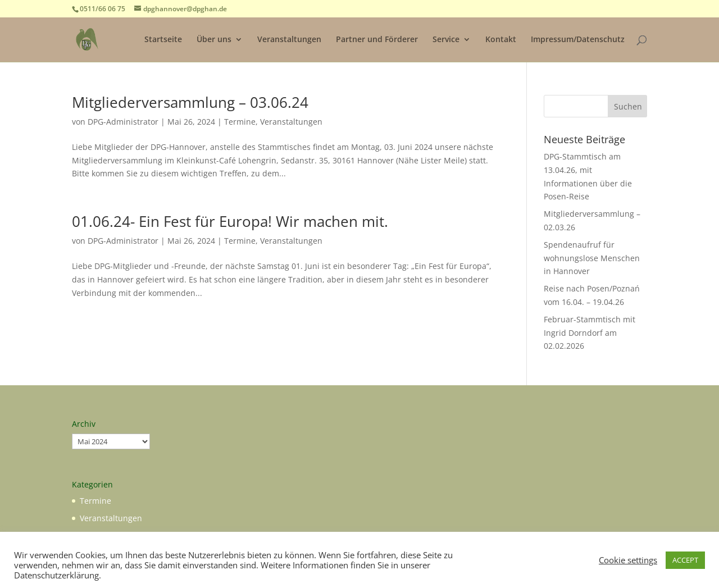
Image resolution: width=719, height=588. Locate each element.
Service (446, 40)
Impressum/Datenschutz (578, 40)
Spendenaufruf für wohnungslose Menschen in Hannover (592, 258)
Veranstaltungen (289, 40)
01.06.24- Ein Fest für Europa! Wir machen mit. (230, 221)
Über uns (214, 40)
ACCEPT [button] (685, 560)
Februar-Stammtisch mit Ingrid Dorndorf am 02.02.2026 (590, 333)
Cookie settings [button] (628, 560)
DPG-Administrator (123, 122)
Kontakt (501, 40)
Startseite (163, 40)
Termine (240, 122)
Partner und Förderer (377, 40)
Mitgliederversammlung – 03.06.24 (190, 102)
